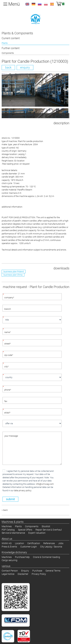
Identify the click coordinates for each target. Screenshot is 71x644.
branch (8, 309)
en (27, 4)
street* (8, 344)
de (33, 4)
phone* (8, 390)
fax (6, 401)
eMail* (7, 413)
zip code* (9, 355)
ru (40, 4)
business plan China (13, 275)
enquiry (25, 67)
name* (8, 332)
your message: (11, 436)
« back (5, 510)
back (8, 67)
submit (10, 499)
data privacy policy (23, 490)
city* (6, 367)
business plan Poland (14, 271)
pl (46, 4)
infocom (45, 484)
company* (9, 298)
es (52, 4)
